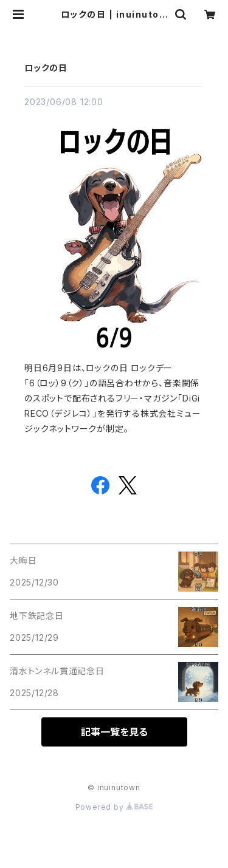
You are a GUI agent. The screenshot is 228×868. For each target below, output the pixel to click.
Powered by (114, 807)
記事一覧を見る (114, 732)
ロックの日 (46, 68)
